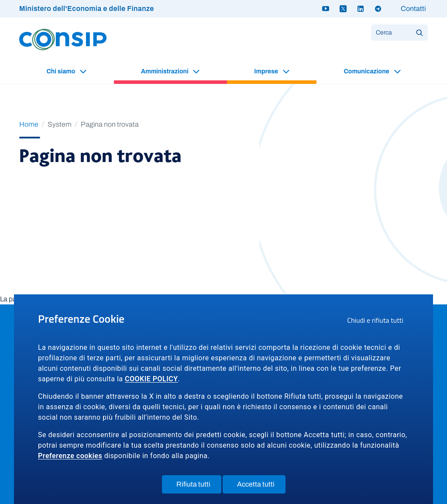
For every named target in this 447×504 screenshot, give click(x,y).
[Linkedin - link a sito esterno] (361, 9)
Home (29, 124)
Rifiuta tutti (199, 486)
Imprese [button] (266, 71)
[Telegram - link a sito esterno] (378, 9)
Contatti (413, 9)
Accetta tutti (261, 486)
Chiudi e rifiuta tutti (378, 321)
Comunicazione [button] (367, 71)
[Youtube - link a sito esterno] (326, 9)
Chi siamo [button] (61, 71)
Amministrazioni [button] (165, 71)
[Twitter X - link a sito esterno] (343, 9)
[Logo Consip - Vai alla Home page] (63, 39)
